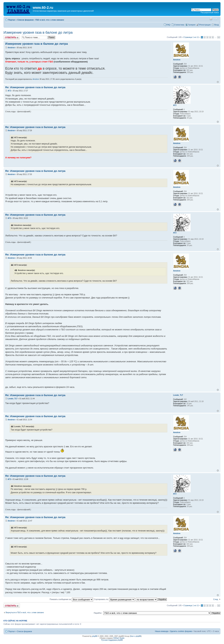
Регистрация (205, 25)
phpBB (95, 636)
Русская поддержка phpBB (112, 640)
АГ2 (9, 91)
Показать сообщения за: (71, 599)
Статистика (179, 25)
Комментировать (12, 37)
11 (219, 37)
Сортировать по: (114, 599)
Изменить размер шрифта (216, 19)
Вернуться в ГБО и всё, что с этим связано (25, 612)
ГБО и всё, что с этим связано (50, 20)
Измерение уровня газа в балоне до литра (38, 32)
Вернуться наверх (218, 82)
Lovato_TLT (13, 399)
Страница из (191, 37)
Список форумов (25, 20)
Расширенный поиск (210, 12)
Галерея (192, 25)
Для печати (211, 19)
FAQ (168, 25)
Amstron (11, 48)
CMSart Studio (119, 638)
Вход (217, 25)
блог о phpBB (136, 636)
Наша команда (161, 631)
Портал (12, 20)
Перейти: (98, 613)
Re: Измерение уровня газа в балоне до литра (35, 87)
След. (216, 599)
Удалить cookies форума (181, 631)
